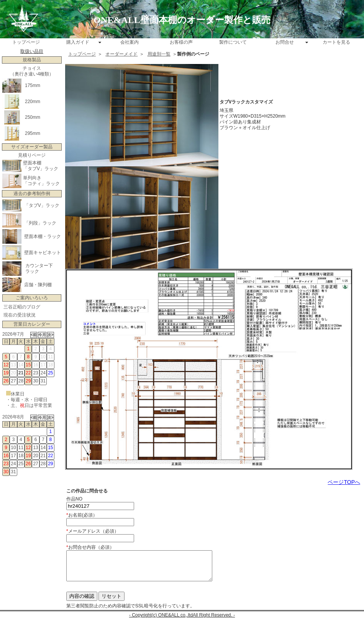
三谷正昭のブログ (22, 307)
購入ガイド (78, 42)
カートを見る (336, 42)
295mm (33, 133)
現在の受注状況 (20, 315)
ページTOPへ (344, 482)
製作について (233, 42)
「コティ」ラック (41, 184)
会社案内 (130, 42)
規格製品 (32, 60)
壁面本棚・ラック (43, 236)
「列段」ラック (40, 223)
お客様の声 (181, 42)
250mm (33, 117)
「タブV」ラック (41, 169)
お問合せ (285, 42)
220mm (33, 102)
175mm (33, 85)
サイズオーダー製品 (32, 147)
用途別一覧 (159, 54)
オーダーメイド (121, 54)
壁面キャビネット (43, 253)
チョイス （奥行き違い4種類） (32, 71)
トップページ (26, 42)
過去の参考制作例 (32, 194)
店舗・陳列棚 (38, 285)
